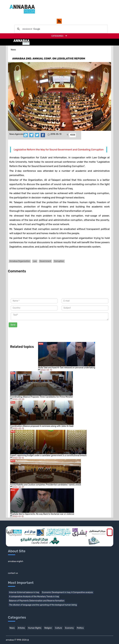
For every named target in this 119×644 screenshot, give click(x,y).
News (12, 628)
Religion (48, 628)
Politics (80, 628)
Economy (69, 628)
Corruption (59, 261)
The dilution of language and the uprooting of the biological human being (43, 605)
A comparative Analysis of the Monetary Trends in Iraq (34, 597)
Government (45, 261)
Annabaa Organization (20, 261)
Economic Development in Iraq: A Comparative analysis (67, 592)
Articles (21, 628)
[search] (61, 29)
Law (35, 261)
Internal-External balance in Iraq (24, 592)
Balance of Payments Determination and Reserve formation (37, 601)
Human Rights (35, 628)
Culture (58, 628)
